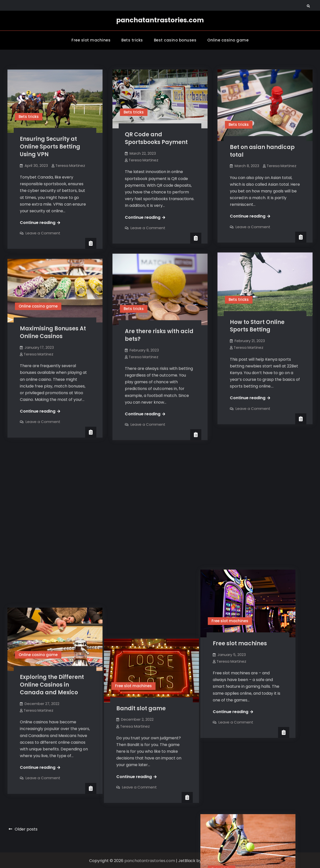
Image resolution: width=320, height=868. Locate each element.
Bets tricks (132, 40)
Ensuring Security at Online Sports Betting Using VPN (50, 147)
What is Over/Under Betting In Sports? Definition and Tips (258, 698)
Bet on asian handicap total (262, 151)
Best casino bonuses (175, 40)
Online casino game (228, 40)
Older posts (26, 828)
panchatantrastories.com (160, 20)
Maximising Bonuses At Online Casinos (53, 332)
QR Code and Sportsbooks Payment (156, 138)
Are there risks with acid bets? (159, 335)
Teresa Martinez (70, 165)
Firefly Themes (217, 860)
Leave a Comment (43, 233)
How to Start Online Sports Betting (257, 326)
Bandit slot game (150, 520)
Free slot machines (91, 40)
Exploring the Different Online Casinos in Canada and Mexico (52, 524)
